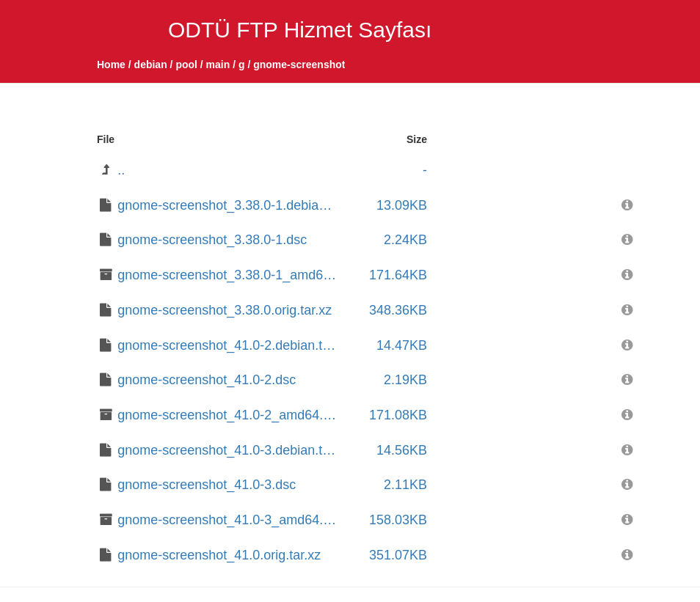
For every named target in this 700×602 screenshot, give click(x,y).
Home (111, 65)
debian (151, 65)
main (218, 65)
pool (186, 65)
